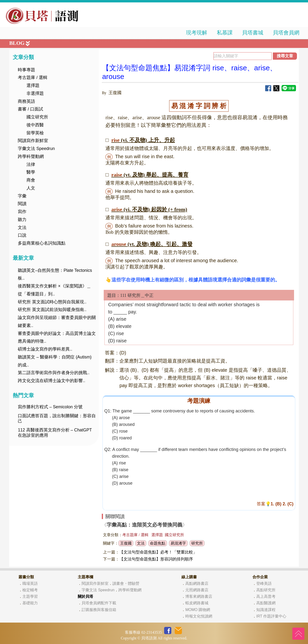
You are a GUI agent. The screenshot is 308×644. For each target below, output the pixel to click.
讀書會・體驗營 (126, 583)
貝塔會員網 (286, 33)
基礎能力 (30, 603)
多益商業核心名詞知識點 (42, 243)
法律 (31, 164)
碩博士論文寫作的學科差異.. (45, 349)
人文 (31, 188)
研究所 (197, 543)
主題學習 (30, 596)
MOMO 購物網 (198, 610)
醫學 (31, 172)
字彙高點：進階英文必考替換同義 (144, 525)
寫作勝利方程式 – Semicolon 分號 (50, 407)
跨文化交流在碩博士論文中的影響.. (51, 381)
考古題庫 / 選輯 (33, 78)
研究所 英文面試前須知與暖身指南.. (52, 310)
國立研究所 (37, 117)
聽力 (22, 220)
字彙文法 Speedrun (36, 149)
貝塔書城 (253, 33)
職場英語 (30, 583)
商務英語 (26, 101)
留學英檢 (35, 133)
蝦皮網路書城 (197, 603)
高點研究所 (266, 590)
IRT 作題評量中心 (271, 616)
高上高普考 (266, 596)
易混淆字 (178, 543)
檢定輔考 (30, 590)
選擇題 (33, 85)
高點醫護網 (266, 603)
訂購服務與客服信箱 (99, 610)
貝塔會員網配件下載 (99, 603)
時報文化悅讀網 (199, 616)
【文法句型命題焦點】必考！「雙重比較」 (158, 552)
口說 (22, 235)
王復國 (126, 543)
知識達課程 (266, 610)
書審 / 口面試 (30, 109)
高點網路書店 (197, 583)
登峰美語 (264, 583)
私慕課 (225, 33)
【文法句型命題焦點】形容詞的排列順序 (156, 559)
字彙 (22, 196)
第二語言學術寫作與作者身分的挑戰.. (54, 373)
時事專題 (26, 70)
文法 (22, 228)
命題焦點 (158, 543)
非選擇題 (35, 93)
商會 (31, 180)
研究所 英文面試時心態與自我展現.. (52, 302)
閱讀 (22, 204)
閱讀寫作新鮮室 (33, 141)
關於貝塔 (85, 596)
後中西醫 (35, 125)
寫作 (22, 212)
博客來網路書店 (199, 596)
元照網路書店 (197, 590)
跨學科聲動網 (31, 156)
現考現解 (197, 33)
